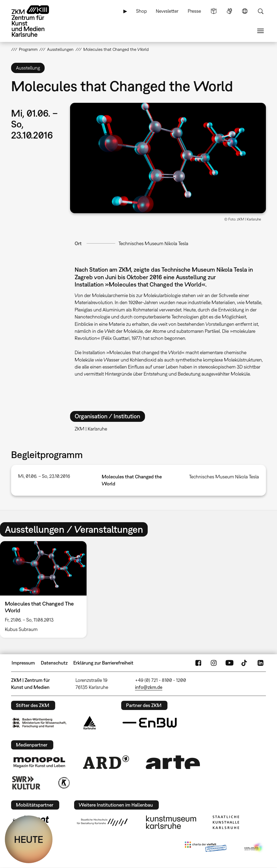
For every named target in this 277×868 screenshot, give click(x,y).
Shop (141, 11)
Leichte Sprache (214, 11)
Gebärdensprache (229, 11)
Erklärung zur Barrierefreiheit (103, 663)
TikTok (245, 663)
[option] (46, 589)
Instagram (214, 663)
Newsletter (167, 11)
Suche (260, 11)
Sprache (245, 11)
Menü (260, 31)
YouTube (229, 663)
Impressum (23, 663)
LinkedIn (260, 663)
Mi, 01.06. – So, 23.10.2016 (44, 476)
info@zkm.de (149, 687)
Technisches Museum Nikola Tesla (153, 243)
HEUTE (29, 839)
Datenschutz (54, 663)
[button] (168, 158)
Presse (194, 11)
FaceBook (198, 663)
